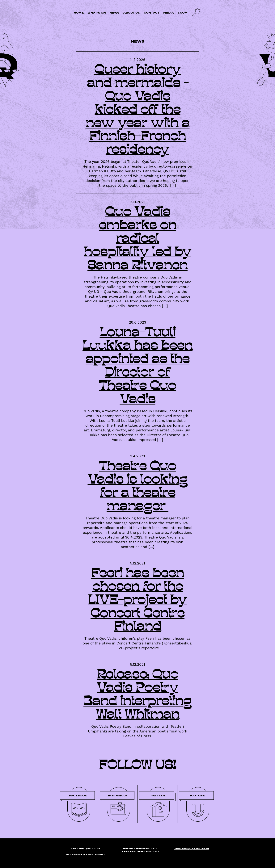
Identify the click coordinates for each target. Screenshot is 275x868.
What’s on (97, 13)
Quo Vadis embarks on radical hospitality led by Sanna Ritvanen (137, 239)
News (115, 13)
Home (79, 13)
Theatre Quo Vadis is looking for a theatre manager (138, 487)
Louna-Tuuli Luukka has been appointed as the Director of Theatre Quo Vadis (137, 367)
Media (169, 13)
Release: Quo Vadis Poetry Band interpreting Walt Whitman (137, 695)
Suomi (183, 13)
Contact (152, 13)
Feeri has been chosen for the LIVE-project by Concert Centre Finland (137, 601)
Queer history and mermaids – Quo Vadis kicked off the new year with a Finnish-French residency (138, 111)
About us (132, 13)
